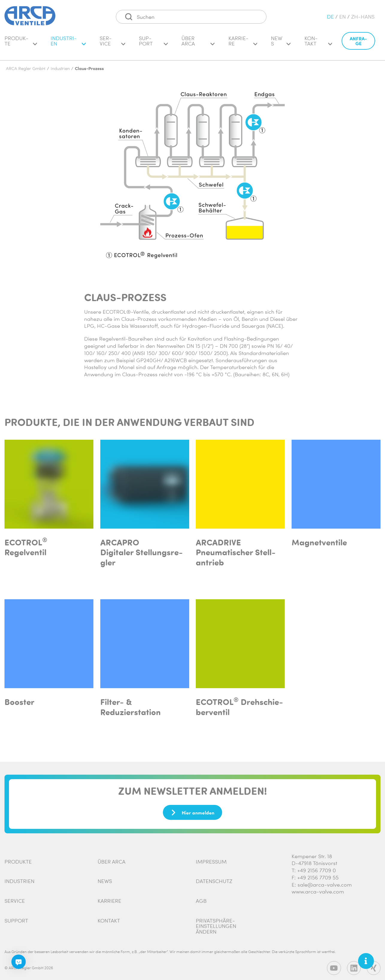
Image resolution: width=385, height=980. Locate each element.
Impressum (211, 858)
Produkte (18, 858)
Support (16, 917)
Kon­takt (318, 44)
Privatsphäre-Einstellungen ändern (216, 923)
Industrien (19, 878)
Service (15, 898)
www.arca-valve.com (318, 888)
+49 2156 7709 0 (317, 867)
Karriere (109, 898)
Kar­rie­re (243, 44)
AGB (201, 898)
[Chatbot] (19, 962)
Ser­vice (113, 44)
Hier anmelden (192, 809)
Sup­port (153, 44)
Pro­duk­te (21, 44)
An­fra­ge (358, 44)
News (281, 44)
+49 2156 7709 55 (318, 874)
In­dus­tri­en (68, 44)
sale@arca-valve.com (325, 882)
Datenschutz (214, 878)
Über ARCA (198, 44)
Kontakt (109, 917)
